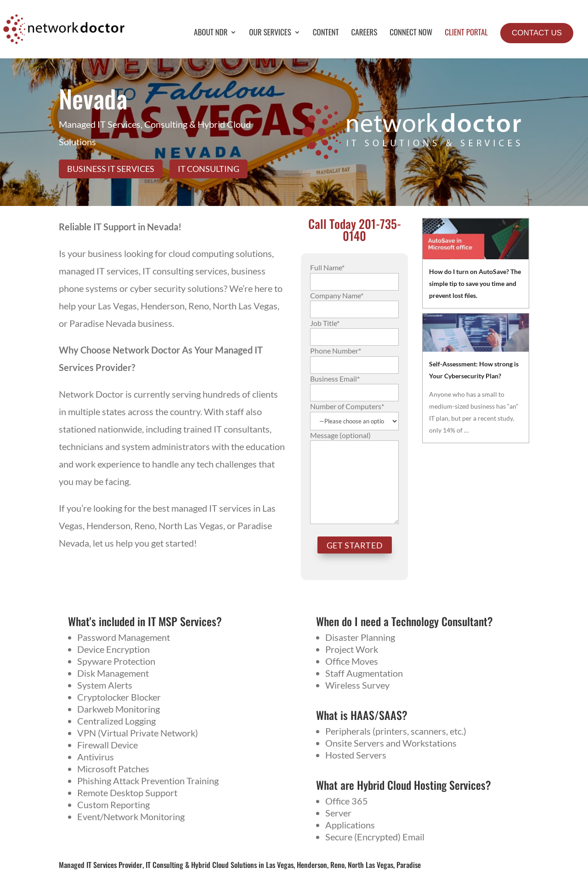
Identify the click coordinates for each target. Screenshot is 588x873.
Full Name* (354, 274)
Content (326, 33)
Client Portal (466, 33)
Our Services (270, 33)
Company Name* (354, 302)
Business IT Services (111, 169)
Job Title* (354, 330)
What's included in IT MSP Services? (145, 621)
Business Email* (354, 385)
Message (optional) (354, 478)
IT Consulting (209, 169)
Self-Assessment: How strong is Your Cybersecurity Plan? (474, 370)
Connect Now (411, 33)
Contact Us (537, 33)
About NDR (211, 33)
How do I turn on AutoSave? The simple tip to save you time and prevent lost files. (475, 283)
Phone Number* (354, 357)
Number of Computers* (354, 413)
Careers (365, 33)
